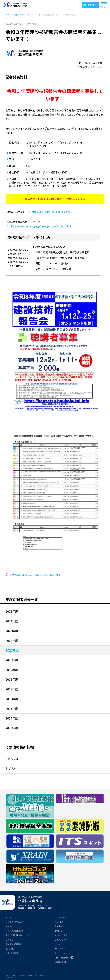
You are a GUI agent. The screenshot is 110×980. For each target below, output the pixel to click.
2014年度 (12, 718)
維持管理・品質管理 (14, 944)
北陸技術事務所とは (14, 922)
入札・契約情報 (12, 953)
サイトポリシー (61, 949)
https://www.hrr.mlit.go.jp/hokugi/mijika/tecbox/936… (41, 226)
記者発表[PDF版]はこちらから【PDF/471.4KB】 (35, 575)
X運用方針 (59, 962)
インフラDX (10, 949)
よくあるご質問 (61, 935)
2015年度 (12, 709)
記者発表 (59, 926)
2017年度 (12, 689)
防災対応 (9, 926)
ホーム (8, 917)
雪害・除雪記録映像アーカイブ (18, 935)
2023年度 (12, 631)
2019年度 (12, 670)
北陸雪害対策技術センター (17, 931)
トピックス (12, 759)
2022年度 (12, 641)
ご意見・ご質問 (61, 940)
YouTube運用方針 (63, 958)
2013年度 (12, 728)
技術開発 (9, 940)
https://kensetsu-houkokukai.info (51, 212)
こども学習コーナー (63, 917)
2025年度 (12, 611)
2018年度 (12, 679)
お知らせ (11, 769)
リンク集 (59, 944)
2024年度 (12, 621)
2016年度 (12, 699)
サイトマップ (60, 953)
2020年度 (12, 660)
